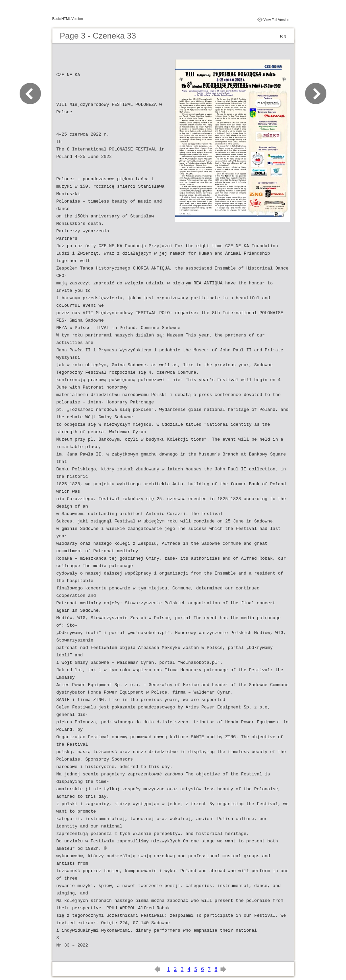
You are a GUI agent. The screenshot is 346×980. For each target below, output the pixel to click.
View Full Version (276, 20)
